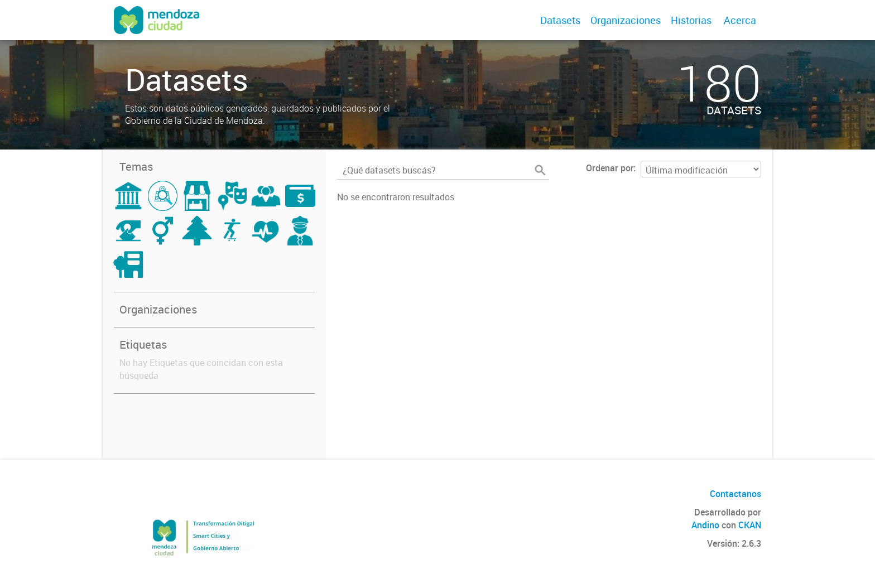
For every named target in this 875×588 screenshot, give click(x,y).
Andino (705, 525)
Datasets (560, 20)
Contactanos (735, 494)
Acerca (740, 20)
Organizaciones (626, 20)
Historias (691, 20)
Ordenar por (610, 168)
